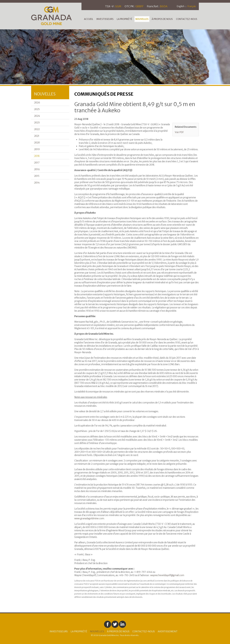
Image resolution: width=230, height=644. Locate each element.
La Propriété (124, 19)
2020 (37, 143)
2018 (37, 156)
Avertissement (168, 631)
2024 (37, 116)
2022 (37, 129)
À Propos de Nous (162, 19)
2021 (37, 136)
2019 (37, 149)
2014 (37, 183)
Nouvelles (142, 19)
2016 (37, 169)
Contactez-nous (187, 19)
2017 (37, 163)
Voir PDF (179, 132)
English (181, 6)
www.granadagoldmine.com (89, 518)
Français (192, 6)
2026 (37, 102)
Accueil (89, 19)
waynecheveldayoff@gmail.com (167, 575)
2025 (37, 109)
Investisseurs (105, 19)
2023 (37, 123)
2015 (37, 176)
